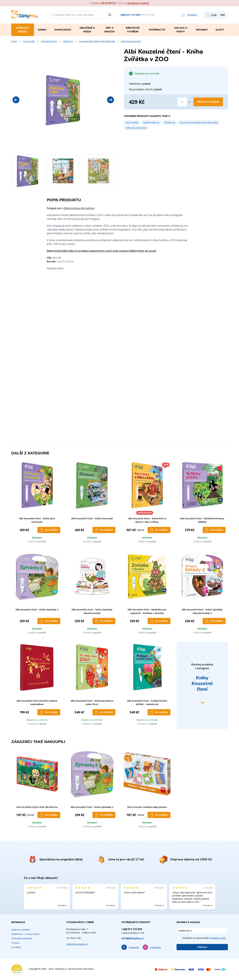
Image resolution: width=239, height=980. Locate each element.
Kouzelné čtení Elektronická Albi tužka (97, 41)
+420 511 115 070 (130, 15)
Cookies (15, 943)
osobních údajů (218, 938)
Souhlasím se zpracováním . (204, 938)
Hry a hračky (29, 41)
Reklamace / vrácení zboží (25, 934)
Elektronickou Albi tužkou (79, 208)
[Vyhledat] (111, 15)
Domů (14, 41)
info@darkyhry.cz (132, 938)
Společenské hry (49, 41)
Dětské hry (68, 41)
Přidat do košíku (208, 102)
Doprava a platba (21, 930)
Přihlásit (202, 947)
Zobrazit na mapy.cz (77, 944)
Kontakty (16, 947)
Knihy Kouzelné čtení (131, 41)
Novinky (202, 30)
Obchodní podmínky (22, 938)
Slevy (220, 30)
